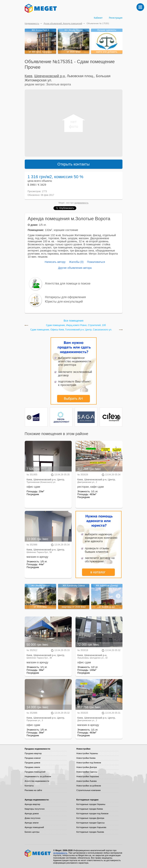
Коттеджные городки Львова (90, 832)
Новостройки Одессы (87, 772)
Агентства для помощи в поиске (68, 283)
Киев (29, 76)
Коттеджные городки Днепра (90, 818)
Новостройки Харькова (88, 776)
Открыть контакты (74, 164)
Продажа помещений (35, 772)
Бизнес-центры (32, 832)
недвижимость (81, 203)
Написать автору (55, 262)
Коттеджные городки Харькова (91, 827)
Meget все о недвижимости (38, 853)
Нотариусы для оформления (65, 297)
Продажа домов (32, 763)
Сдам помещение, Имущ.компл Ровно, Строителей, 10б (76, 325)
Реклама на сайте (33, 790)
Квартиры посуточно (35, 809)
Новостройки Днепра (87, 767)
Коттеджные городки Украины (91, 804)
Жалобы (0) (76, 262)
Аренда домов (32, 813)
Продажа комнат (33, 758)
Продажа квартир (33, 753)
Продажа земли (32, 767)
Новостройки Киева (86, 758)
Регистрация (116, 18)
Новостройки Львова (87, 781)
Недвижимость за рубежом (38, 776)
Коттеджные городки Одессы (91, 823)
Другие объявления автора (75, 268)
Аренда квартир (32, 804)
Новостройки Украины (87, 753)
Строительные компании (89, 790)
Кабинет (98, 18)
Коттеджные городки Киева (90, 809)
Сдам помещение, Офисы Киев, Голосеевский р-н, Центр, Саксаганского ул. (71, 330)
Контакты (29, 786)
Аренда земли (32, 823)
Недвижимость (32, 23)
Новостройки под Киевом (89, 763)
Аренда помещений (34, 827)
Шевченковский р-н (50, 76)
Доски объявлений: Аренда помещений (63, 23)
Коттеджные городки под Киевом (92, 813)
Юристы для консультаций (64, 302)
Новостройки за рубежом (89, 786)
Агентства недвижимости (37, 781)
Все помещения (73, 321)
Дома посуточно (33, 818)
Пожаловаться (96, 262)
